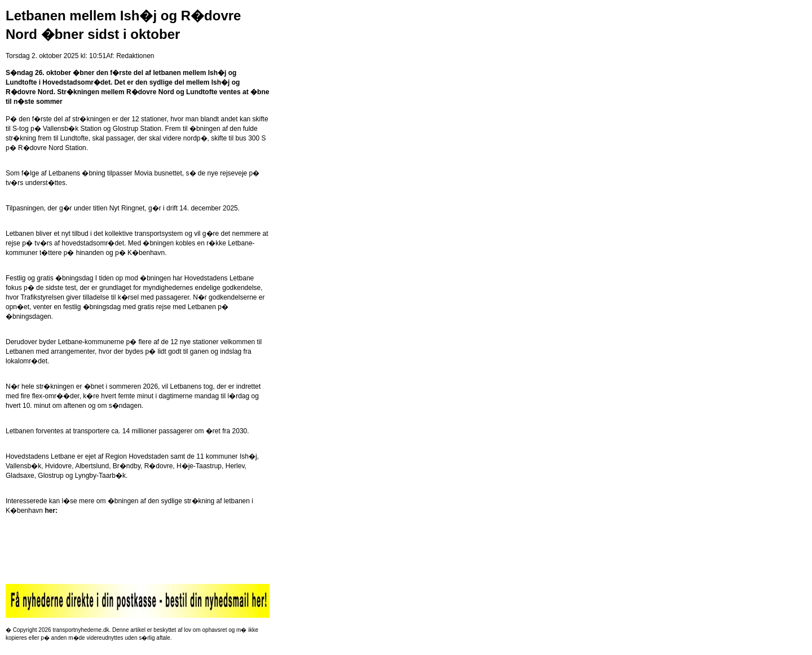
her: (51, 511)
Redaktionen (135, 56)
